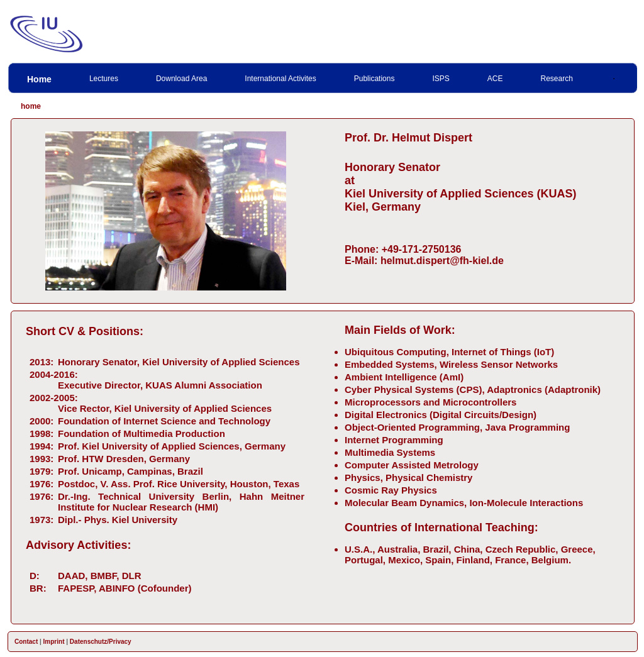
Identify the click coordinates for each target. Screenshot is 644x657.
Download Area (181, 79)
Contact (26, 642)
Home (39, 79)
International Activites (280, 79)
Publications (375, 79)
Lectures (104, 79)
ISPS (441, 79)
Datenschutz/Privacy (101, 642)
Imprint (54, 642)
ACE (495, 79)
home (31, 106)
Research (557, 79)
